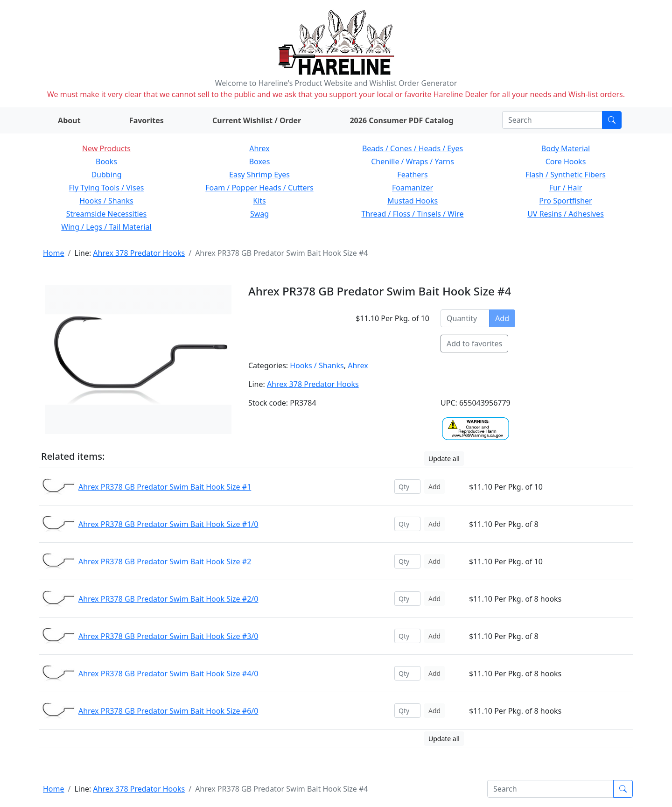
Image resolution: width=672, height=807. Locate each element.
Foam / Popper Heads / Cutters (259, 188)
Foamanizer (413, 188)
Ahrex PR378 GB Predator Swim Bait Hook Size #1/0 (168, 524)
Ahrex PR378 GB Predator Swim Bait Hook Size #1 (165, 487)
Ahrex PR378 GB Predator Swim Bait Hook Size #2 (165, 561)
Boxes (260, 161)
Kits (259, 201)
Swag (259, 214)
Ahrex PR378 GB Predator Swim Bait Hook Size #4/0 (168, 674)
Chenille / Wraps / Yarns (413, 161)
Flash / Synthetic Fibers (566, 175)
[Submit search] (612, 120)
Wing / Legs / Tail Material (106, 227)
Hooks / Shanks (106, 201)
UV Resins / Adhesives (566, 214)
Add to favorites (474, 344)
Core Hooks (566, 161)
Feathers (412, 175)
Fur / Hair (566, 188)
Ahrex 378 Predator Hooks (139, 253)
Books (106, 161)
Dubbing (106, 175)
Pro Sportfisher (565, 201)
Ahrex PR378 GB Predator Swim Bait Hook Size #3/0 (168, 636)
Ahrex (259, 148)
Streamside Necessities (107, 214)
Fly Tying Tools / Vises (107, 188)
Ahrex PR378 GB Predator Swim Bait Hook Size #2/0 (168, 599)
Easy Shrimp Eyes (259, 175)
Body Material (566, 148)
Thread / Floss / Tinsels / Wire (413, 214)
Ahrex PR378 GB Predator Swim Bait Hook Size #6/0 (168, 711)
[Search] (552, 120)
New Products (106, 148)
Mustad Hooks (413, 201)
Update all (444, 459)
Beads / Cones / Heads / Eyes (413, 148)
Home (54, 253)
